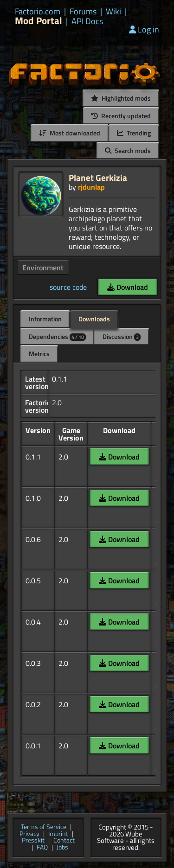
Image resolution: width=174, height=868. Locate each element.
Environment (43, 268)
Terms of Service (44, 827)
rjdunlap (91, 187)
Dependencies (57, 336)
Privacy (29, 834)
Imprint (58, 834)
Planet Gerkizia (98, 177)
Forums (83, 12)
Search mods (128, 150)
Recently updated (121, 116)
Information (45, 319)
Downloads (94, 319)
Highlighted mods (121, 98)
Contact (64, 841)
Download (128, 287)
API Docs (87, 21)
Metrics (39, 354)
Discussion (122, 336)
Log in (144, 29)
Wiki (113, 12)
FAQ (42, 848)
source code (68, 287)
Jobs (62, 848)
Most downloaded (70, 133)
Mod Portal (39, 21)
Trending (134, 133)
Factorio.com (38, 12)
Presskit (33, 841)
